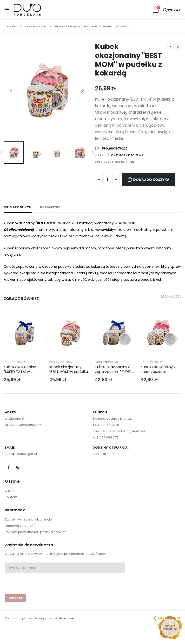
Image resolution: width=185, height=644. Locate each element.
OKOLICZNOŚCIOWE (127, 155)
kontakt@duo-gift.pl (21, 460)
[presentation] (11, 91)
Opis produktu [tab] (18, 207)
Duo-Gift (10, 26)
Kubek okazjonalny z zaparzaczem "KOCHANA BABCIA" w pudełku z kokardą (159, 376)
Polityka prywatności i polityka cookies (36, 538)
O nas (10, 497)
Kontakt (11, 504)
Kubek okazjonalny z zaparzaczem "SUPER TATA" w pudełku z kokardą (113, 376)
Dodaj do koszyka (149, 179)
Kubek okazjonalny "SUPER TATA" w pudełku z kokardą (20, 376)
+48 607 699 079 (106, 444)
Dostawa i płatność (20, 532)
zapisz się (16, 604)
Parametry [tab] (50, 207)
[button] (156, 9)
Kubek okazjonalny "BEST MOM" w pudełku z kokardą (91, 26)
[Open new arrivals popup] (170, 627)
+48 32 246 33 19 (106, 431)
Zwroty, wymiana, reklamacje (28, 526)
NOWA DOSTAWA (35, 26)
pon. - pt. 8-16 (103, 460)
